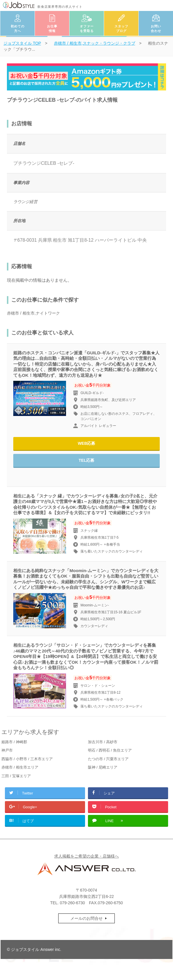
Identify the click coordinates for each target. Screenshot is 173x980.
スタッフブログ (121, 29)
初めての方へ (18, 29)
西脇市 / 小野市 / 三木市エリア (27, 759)
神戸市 (7, 750)
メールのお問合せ (86, 918)
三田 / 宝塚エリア (16, 776)
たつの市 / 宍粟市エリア (108, 759)
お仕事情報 (52, 29)
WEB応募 (87, 443)
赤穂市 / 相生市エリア (20, 767)
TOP (22, 43)
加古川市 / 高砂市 (103, 742)
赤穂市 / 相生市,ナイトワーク (33, 313)
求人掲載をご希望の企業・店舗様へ (86, 856)
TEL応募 (86, 460)
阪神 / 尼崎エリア (103, 767)
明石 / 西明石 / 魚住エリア (110, 750)
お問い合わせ (156, 29)
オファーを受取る (87, 29)
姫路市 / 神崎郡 (14, 742)
